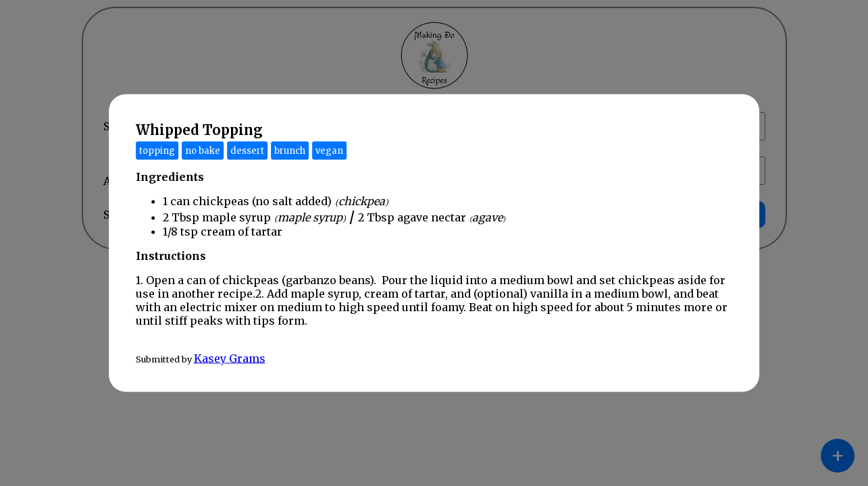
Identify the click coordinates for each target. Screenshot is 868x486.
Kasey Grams (230, 358)
